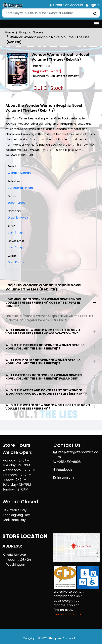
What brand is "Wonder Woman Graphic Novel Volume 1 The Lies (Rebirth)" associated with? (43, 332)
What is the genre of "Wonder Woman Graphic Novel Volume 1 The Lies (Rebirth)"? (43, 362)
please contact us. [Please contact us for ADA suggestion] (68, 614)
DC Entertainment (20, 188)
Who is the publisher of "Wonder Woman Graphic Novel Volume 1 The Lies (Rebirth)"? (45, 347)
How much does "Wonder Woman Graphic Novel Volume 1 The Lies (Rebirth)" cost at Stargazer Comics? (44, 303)
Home (10, 32)
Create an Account (66, 5)
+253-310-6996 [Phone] (69, 462)
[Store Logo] (12, 5)
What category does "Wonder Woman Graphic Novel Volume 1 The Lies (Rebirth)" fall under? (44, 377)
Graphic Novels (31, 32)
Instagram (65, 478)
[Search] (51, 13)
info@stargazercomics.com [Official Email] (78, 455)
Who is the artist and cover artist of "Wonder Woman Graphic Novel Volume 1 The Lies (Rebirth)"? (46, 392)
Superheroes (16, 203)
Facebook (64, 470)
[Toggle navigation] (97, 24)
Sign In (93, 5)
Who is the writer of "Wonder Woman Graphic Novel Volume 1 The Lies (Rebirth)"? (48, 407)
